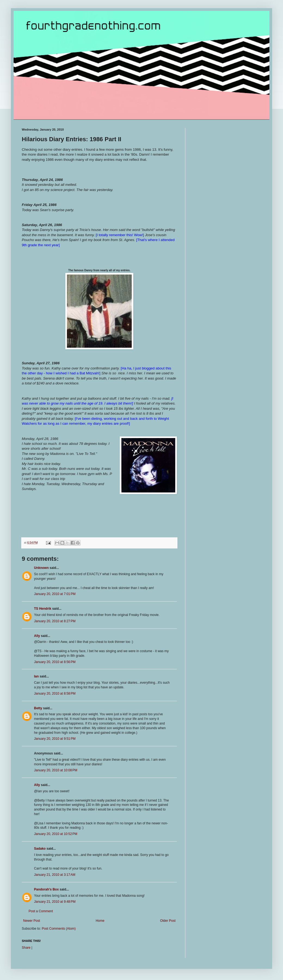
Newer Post (32, 921)
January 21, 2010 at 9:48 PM (55, 902)
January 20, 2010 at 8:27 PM (55, 621)
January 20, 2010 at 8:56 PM (55, 662)
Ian (36, 676)
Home (100, 921)
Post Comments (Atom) (59, 929)
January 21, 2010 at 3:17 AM (55, 875)
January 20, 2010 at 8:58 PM (55, 694)
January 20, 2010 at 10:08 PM (56, 770)
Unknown (41, 568)
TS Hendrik (43, 609)
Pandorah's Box (46, 889)
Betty (38, 708)
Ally (37, 636)
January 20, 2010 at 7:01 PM (55, 594)
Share (26, 948)
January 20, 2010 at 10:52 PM (56, 834)
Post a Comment (41, 911)
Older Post (168, 921)
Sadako (40, 849)
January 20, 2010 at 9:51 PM (55, 739)
